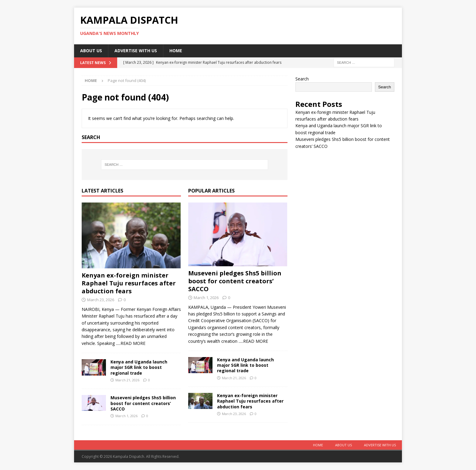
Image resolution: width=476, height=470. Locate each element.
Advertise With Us (136, 51)
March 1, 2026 (126, 416)
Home (176, 51)
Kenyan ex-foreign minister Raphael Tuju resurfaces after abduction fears (129, 283)
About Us (91, 51)
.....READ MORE (131, 343)
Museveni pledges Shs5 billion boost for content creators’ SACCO (143, 403)
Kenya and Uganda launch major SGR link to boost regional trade (139, 367)
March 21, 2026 (127, 380)
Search (302, 79)
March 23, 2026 (101, 300)
